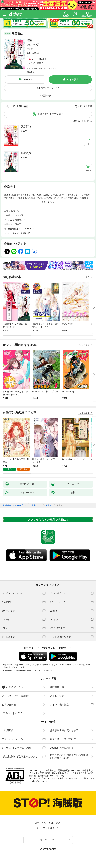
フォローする (38, 45)
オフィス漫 (18, 215)
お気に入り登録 (85, 106)
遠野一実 (31, 45)
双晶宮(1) (26, 127)
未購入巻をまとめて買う (50, 114)
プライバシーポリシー (14, 739)
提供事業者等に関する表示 (64, 730)
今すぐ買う (73, 80)
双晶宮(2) (26, 153)
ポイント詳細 (35, 63)
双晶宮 (18, 224)
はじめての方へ (12, 687)
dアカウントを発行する (48, 823)
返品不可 (31, 72)
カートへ (28, 80)
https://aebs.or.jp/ (39, 781)
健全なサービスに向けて (63, 739)
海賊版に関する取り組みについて (20, 757)
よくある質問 (57, 696)
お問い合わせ (9, 705)
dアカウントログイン (13, 713)
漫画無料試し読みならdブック (14, 505)
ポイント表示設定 (59, 705)
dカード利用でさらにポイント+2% (41, 68)
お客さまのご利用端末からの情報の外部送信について (69, 757)
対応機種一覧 (57, 687)
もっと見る (84, 277)
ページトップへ (48, 840)
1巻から (76, 121)
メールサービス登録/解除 (15, 696)
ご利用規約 (8, 730)
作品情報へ (46, 96)
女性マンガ (20, 220)
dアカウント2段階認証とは (16, 748)
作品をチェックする (50, 88)
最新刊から (87, 121)
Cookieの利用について (62, 748)
